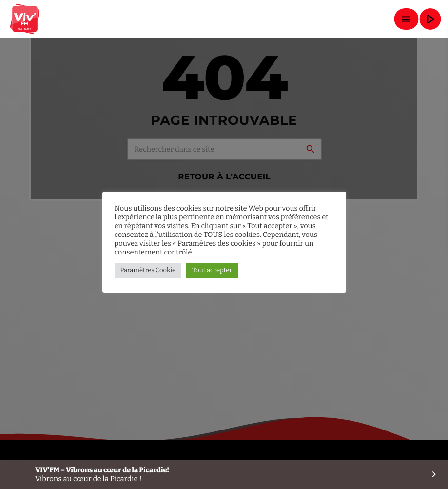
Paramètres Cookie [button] (148, 270)
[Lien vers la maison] (25, 19)
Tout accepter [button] (212, 270)
